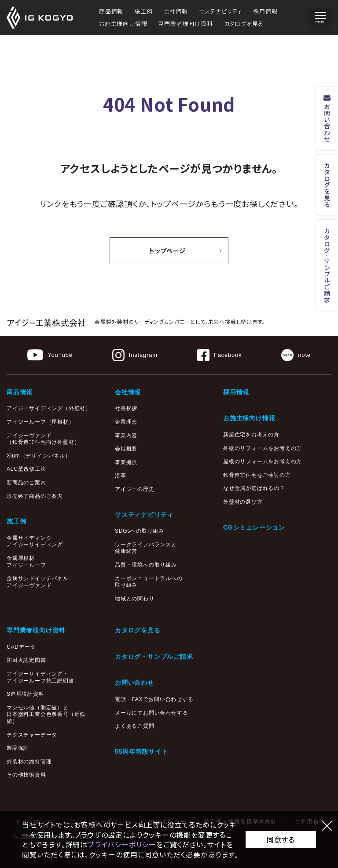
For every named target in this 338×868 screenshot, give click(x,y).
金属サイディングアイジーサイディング (35, 541)
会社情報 (176, 11)
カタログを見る (244, 24)
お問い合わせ (134, 683)
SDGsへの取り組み (140, 531)
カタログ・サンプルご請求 (154, 657)
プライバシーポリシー (122, 844)
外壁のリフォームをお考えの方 (263, 448)
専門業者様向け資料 (185, 24)
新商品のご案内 (26, 483)
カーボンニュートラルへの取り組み (149, 582)
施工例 (143, 11)
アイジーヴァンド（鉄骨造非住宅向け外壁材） (43, 439)
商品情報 (111, 11)
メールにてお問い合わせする (151, 713)
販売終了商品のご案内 (35, 496)
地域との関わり (135, 599)
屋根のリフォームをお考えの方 (263, 461)
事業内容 (126, 436)
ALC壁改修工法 (26, 469)
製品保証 (18, 748)
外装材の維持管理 (29, 762)
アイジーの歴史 (135, 489)
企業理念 (126, 422)
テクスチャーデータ (32, 735)
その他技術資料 (26, 775)
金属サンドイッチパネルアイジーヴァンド (38, 582)
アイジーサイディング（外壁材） (49, 408)
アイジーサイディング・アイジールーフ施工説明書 (40, 677)
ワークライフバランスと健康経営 (146, 548)
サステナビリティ (220, 11)
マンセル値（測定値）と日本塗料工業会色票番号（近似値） (46, 714)
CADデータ (21, 647)
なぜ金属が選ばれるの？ (254, 488)
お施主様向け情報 (123, 24)
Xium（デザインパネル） (39, 456)
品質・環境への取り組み (146, 565)
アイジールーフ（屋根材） (40, 422)
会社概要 (126, 449)
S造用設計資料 (26, 694)
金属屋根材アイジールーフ (26, 562)
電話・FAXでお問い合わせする (154, 699)
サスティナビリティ (144, 515)
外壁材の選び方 (243, 502)
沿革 (121, 476)
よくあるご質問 (135, 726)
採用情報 (265, 11)
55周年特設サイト (141, 752)
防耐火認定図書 (26, 660)
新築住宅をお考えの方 (251, 435)
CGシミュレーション (254, 527)
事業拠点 (126, 462)
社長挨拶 (126, 408)
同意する (281, 839)
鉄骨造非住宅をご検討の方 (257, 475)
